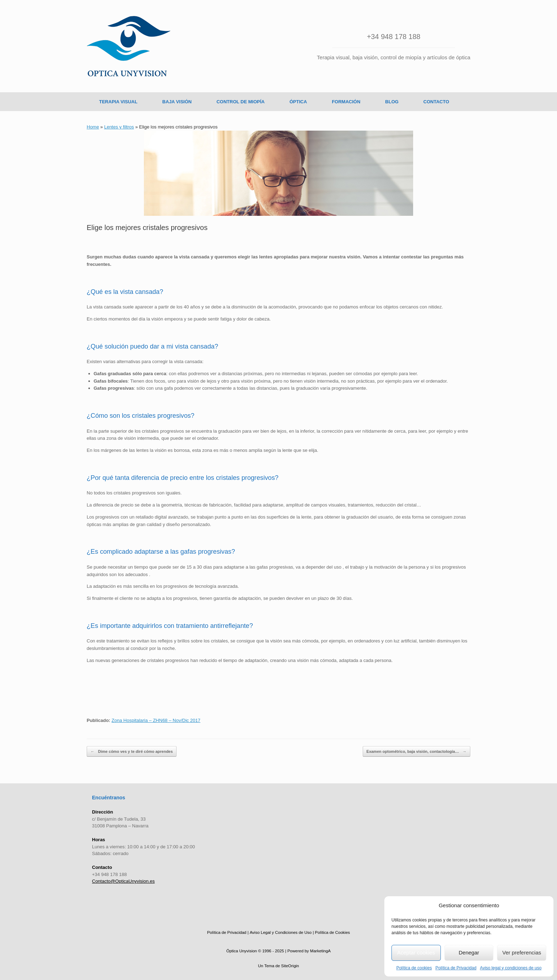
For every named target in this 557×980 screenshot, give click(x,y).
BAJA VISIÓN (177, 102)
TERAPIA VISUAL (118, 102)
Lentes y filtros (119, 127)
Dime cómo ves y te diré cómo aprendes (132, 752)
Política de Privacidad (456, 968)
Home (93, 127)
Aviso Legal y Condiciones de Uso (281, 932)
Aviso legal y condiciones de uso (511, 968)
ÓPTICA (298, 102)
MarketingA (320, 951)
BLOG (392, 102)
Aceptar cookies (416, 952)
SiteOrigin (290, 966)
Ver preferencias (522, 952)
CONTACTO (436, 102)
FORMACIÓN (346, 102)
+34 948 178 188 (394, 37)
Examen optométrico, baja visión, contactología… (417, 752)
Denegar (469, 952)
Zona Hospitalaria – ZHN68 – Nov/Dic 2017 (156, 720)
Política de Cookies (332, 932)
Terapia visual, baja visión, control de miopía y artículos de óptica (394, 57)
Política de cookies (414, 968)
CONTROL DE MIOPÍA (240, 102)
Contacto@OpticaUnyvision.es (123, 881)
